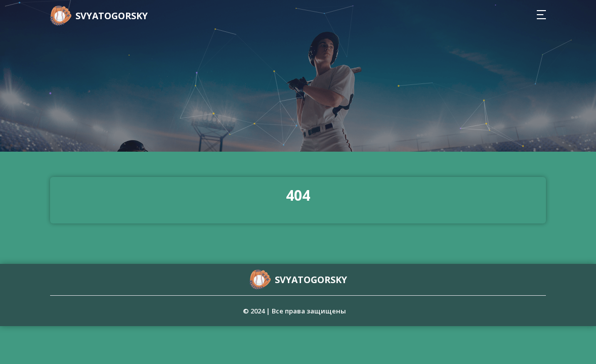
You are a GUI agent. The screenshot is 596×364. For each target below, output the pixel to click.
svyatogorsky (112, 16)
